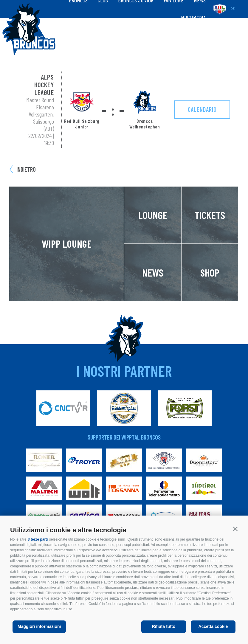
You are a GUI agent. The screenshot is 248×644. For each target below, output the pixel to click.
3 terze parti (38, 539)
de (233, 9)
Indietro (26, 169)
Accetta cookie (213, 626)
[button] (235, 529)
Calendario (202, 109)
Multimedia (193, 18)
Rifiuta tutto (164, 626)
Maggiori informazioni (39, 626)
